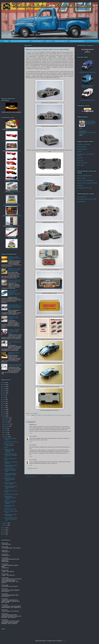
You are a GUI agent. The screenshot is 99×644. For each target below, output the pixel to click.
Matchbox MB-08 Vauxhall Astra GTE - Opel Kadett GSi (10, 455)
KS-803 (45, 415)
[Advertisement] (12, 69)
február (6, 523)
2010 (4, 416)
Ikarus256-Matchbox (82, 149)
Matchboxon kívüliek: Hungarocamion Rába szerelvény (13, 318)
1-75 (36, 415)
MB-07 (54, 415)
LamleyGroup (82, 131)
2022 (4, 391)
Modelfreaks (80, 158)
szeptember (7, 424)
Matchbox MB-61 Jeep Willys (11, 494)
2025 (4, 385)
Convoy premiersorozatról (15, 151)
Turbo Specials (56, 60)
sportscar (63, 415)
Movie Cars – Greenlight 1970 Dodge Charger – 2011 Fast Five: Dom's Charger (14, 331)
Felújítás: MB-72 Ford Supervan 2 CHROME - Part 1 (10, 470)
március (6, 437)
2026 (4, 382)
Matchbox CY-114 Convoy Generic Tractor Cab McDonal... (10, 502)
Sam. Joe (32, 436)
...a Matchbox (6, 141)
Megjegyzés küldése (33, 468)
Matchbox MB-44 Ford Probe (11, 442)
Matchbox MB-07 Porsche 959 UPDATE (10, 515)
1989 (39, 415)
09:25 (31, 457)
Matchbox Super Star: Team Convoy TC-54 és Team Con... (11, 519)
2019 (4, 397)
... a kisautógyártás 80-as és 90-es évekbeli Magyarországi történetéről (11, 205)
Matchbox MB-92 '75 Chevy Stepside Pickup (11, 466)
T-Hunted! (82, 120)
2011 (4, 414)
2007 (4, 532)
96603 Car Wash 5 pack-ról (11, 239)
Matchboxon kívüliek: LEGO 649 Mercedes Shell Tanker (15, 365)
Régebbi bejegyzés (68, 476)
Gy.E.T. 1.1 (49, 41)
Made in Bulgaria (81, 178)
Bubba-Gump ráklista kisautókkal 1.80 (20, 41)
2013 (4, 410)
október (6, 422)
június (6, 430)
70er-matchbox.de (82, 197)
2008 (4, 530)
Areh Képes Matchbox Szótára (85, 176)
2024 (4, 387)
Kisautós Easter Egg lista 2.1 (77, 41)
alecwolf (32, 445)
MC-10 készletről (17, 216)
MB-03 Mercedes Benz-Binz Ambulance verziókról (14, 130)
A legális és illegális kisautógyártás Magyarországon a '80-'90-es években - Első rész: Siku (15, 293)
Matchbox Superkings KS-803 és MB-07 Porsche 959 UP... (10, 475)
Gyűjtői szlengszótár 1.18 (61, 41)
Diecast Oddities (81, 202)
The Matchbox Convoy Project (84, 188)
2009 (4, 528)
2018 (4, 399)
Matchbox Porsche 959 (32, 52)
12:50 (31, 465)
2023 (4, 389)
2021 (4, 393)
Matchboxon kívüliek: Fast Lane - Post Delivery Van (14, 281)
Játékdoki (80, 152)
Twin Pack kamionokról (15, 141)
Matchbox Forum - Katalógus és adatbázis (87, 183)
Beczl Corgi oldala (82, 147)
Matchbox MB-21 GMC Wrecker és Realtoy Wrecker (9, 479)
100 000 (6, 447)
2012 (4, 412)
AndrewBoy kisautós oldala (84, 144)
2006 (4, 534)
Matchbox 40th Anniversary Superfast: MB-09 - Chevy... (11, 487)
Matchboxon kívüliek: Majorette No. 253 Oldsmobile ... (9, 451)
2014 (4, 408)
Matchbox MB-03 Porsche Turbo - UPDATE (10, 483)
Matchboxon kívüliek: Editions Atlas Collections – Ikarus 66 (15, 258)
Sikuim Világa (81, 165)
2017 (4, 401)
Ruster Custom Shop (82, 163)
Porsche (58, 415)
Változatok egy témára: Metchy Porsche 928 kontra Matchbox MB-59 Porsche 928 (15, 307)
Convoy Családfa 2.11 (38, 41)
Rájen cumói (80, 160)
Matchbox (50, 415)
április (6, 434)
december (7, 418)
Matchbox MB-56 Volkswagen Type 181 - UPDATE (10, 498)
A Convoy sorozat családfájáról (14, 181)
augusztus (7, 426)
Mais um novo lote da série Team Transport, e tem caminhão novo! (91, 122)
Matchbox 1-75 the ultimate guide (85, 180)
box (42, 415)
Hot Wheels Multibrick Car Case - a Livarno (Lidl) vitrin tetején (15, 342)
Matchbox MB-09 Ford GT (10, 509)
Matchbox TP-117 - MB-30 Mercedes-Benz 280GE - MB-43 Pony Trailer (14, 270)
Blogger (64, 641)
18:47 (31, 442)
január (6, 525)
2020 (4, 395)
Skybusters (80, 185)
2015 (4, 405)
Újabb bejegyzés (30, 476)
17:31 (31, 433)
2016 (4, 403)
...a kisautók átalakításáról (11, 249)
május (6, 432)
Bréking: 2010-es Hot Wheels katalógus (9, 445)
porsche (32, 413)
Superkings (68, 415)
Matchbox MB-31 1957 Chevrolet (9, 506)
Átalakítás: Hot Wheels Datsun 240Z (14, 353)
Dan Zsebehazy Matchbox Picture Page (87, 199)
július (6, 428)
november (7, 420)
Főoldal (6, 41)
